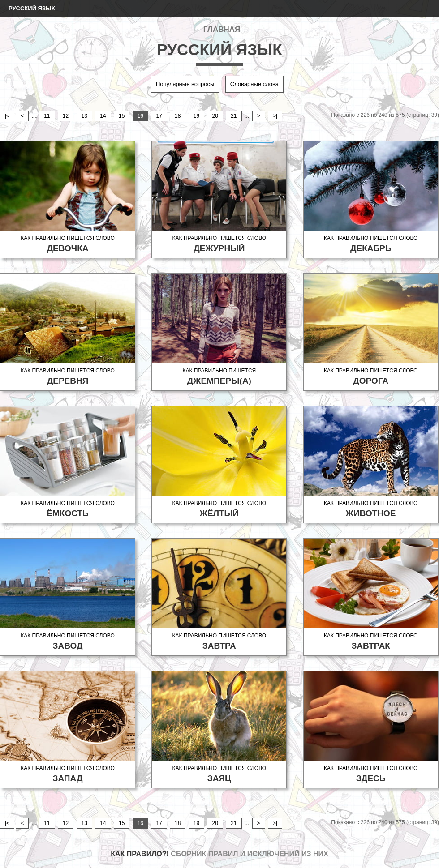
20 (215, 116)
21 (234, 116)
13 (84, 116)
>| (275, 116)
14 (103, 116)
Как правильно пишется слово (68, 244)
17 (159, 116)
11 (47, 116)
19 (196, 116)
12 (66, 116)
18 (178, 116)
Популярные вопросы (185, 84)
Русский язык (32, 8)
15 (122, 116)
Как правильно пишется (219, 377)
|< (7, 116)
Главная (222, 29)
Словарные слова (254, 84)
